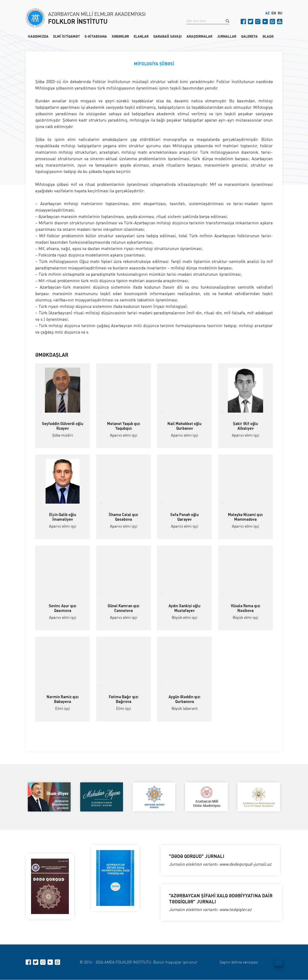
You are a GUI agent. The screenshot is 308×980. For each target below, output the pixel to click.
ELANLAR (141, 36)
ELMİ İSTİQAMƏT (67, 36)
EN (274, 13)
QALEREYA (249, 36)
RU (280, 13)
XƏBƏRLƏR (120, 36)
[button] (227, 21)
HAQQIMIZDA (38, 36)
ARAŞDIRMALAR (199, 36)
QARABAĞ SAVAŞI (168, 36)
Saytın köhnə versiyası (239, 962)
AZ (267, 13)
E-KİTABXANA (96, 36)
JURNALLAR (227, 36)
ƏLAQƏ (268, 36)
